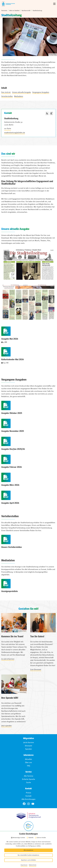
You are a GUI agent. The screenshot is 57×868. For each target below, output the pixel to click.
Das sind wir (6, 92)
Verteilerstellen (7, 96)
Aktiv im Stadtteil (14, 11)
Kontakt (28, 796)
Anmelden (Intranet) (30, 860)
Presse (28, 793)
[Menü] (54, 4)
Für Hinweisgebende (30, 856)
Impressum (30, 846)
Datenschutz (30, 849)
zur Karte (8, 129)
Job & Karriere (29, 743)
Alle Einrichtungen (28, 799)
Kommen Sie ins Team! (12, 637)
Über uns (28, 763)
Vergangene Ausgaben (41, 92)
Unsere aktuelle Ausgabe (22, 92)
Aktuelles (28, 759)
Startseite (4, 11)
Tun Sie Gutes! (37, 637)
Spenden (28, 749)
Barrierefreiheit (30, 853)
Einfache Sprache (28, 779)
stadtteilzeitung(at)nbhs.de (15, 133)
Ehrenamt (28, 746)
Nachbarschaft (26, 11)
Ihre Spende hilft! (10, 698)
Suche (29, 783)
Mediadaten (19, 96)
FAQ (29, 766)
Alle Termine (29, 776)
